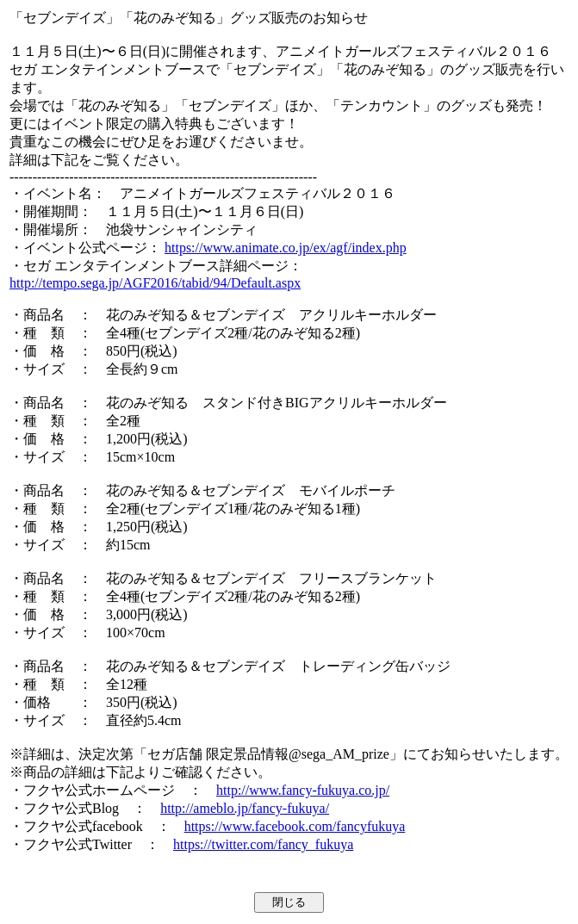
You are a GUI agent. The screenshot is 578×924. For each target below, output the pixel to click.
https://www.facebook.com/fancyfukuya (295, 826)
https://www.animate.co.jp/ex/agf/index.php (286, 248)
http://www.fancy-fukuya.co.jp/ (303, 790)
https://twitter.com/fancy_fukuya (263, 844)
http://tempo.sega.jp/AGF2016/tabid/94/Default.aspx (155, 283)
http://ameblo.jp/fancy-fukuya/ (245, 808)
